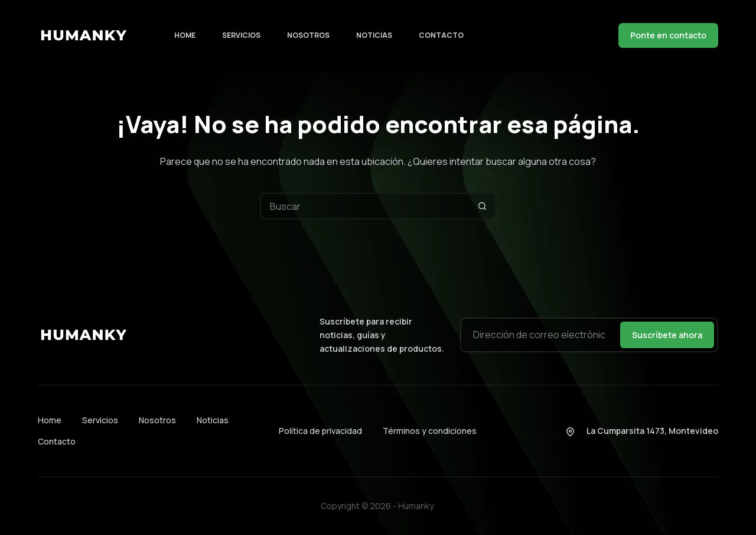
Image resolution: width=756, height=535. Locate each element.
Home (185, 35)
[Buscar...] (365, 206)
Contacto (441, 35)
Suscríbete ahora (667, 335)
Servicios (241, 35)
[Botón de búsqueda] (483, 206)
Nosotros (308, 35)
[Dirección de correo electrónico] (539, 335)
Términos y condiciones (430, 431)
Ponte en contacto (668, 35)
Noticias (374, 35)
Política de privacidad (320, 431)
